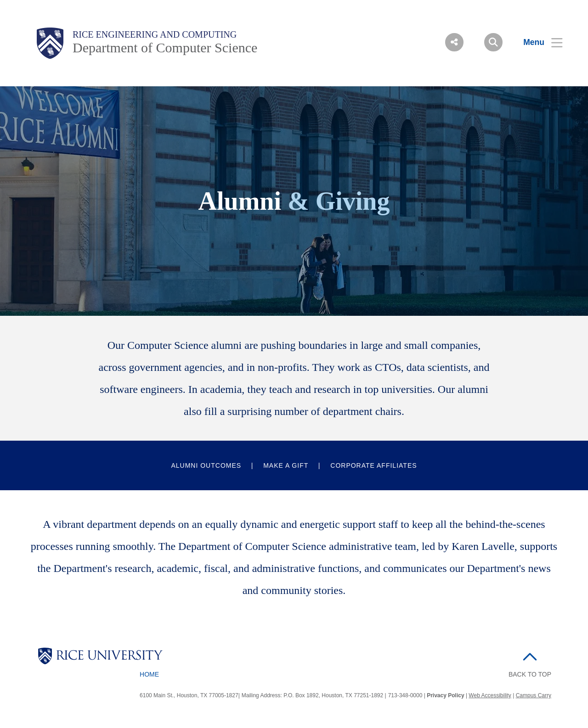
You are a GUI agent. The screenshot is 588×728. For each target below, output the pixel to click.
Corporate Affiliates (373, 465)
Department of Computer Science (165, 48)
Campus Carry (534, 695)
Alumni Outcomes (206, 465)
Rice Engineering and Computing (155, 34)
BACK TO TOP (530, 674)
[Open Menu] (537, 42)
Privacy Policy (445, 695)
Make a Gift (286, 465)
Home (149, 674)
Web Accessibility (490, 695)
